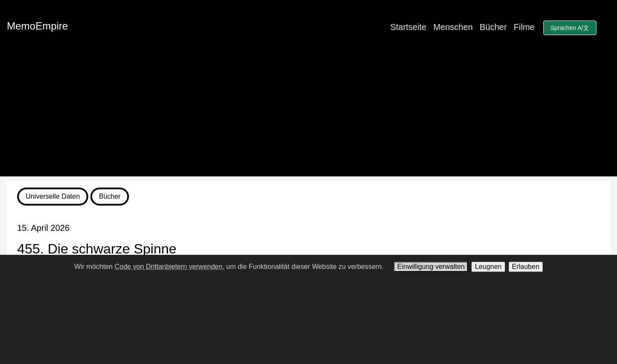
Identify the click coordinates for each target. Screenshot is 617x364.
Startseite (408, 27)
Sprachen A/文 (570, 28)
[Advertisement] (308, 116)
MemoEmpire (37, 26)
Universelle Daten (53, 196)
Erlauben (526, 267)
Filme (524, 27)
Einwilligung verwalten (431, 267)
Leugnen (488, 267)
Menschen (453, 27)
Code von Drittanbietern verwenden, (169, 267)
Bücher (493, 27)
